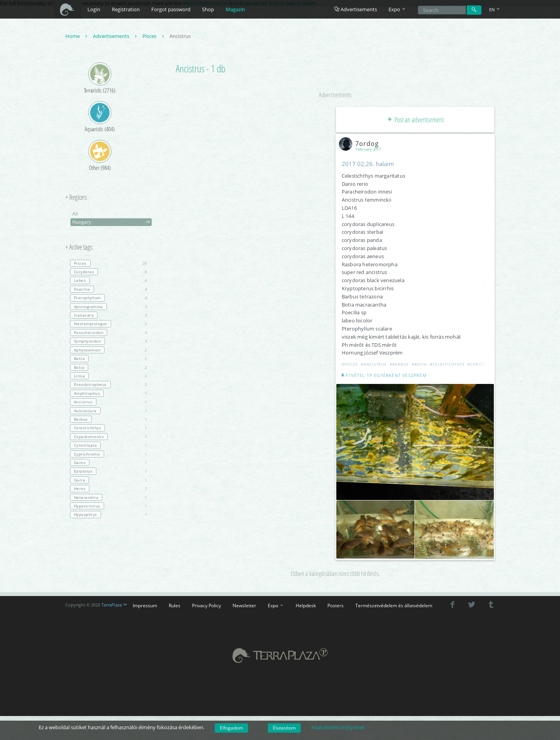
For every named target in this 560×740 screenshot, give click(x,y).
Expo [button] (397, 9)
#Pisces (350, 365)
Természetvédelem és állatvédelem (394, 605)
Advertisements (356, 9)
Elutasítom (284, 728)
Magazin (235, 9)
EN (495, 9)
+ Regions (76, 198)
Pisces (154, 36)
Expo (276, 605)
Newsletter (244, 605)
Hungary (112, 223)
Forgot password (171, 9)
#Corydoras (482, 365)
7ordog (361, 144)
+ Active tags (79, 248)
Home (77, 36)
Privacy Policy (206, 605)
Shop (208, 9)
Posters (336, 605)
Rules (175, 605)
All (75, 214)
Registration (126, 9)
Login (94, 9)
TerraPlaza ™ (114, 604)
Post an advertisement (415, 120)
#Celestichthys (448, 365)
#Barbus (400, 365)
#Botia (420, 365)
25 (109, 264)
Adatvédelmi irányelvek (338, 727)
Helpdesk (306, 605)
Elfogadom (231, 728)
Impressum (145, 605)
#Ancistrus (374, 365)
